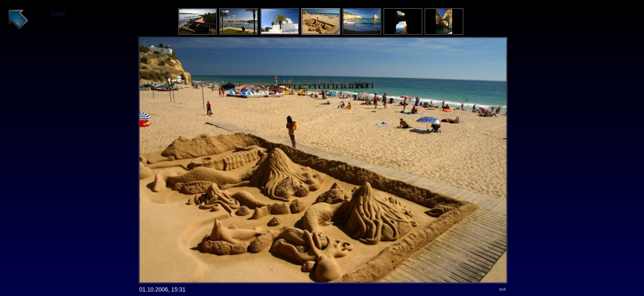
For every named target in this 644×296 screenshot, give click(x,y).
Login (58, 14)
